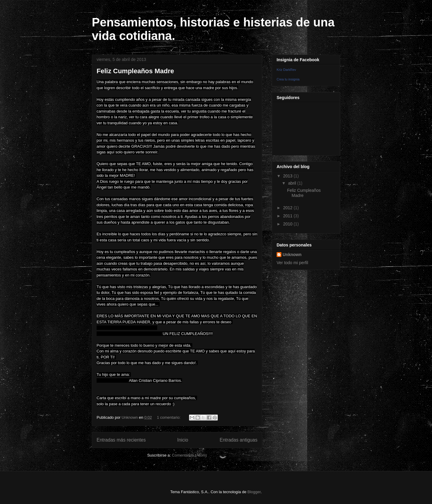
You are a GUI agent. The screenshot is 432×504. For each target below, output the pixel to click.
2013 (288, 176)
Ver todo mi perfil (292, 263)
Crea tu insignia (288, 79)
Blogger (254, 492)
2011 (288, 216)
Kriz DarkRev (286, 70)
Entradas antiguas (238, 440)
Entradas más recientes (121, 440)
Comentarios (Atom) (189, 455)
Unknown (292, 255)
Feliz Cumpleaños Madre (135, 71)
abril (292, 183)
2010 (288, 224)
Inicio (183, 440)
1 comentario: (169, 417)
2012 (288, 208)
